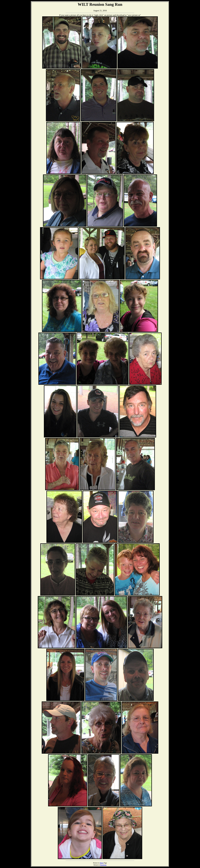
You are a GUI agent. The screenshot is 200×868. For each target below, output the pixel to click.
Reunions (103, 865)
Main (102, 863)
